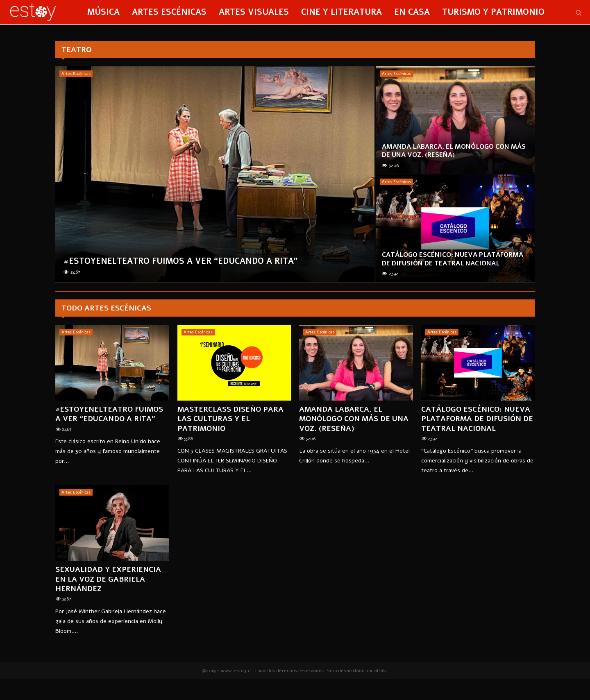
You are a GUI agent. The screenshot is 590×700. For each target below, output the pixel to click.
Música (103, 12)
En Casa (412, 12)
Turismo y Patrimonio (493, 12)
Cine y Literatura (342, 12)
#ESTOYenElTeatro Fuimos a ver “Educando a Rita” (180, 261)
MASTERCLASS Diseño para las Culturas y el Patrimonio (230, 419)
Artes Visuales (254, 12)
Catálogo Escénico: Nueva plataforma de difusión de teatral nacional (453, 259)
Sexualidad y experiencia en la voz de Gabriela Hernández (108, 579)
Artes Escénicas (169, 12)
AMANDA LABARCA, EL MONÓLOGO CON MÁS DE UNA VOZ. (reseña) (454, 151)
